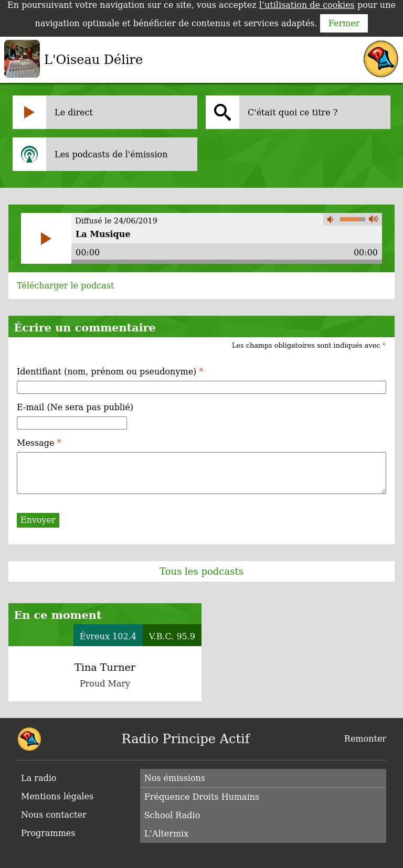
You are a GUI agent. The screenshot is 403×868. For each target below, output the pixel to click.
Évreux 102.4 (108, 636)
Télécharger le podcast (65, 286)
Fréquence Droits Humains (202, 797)
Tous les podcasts (201, 571)
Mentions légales (57, 796)
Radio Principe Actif (186, 739)
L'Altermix (167, 834)
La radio (39, 778)
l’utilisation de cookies (307, 5)
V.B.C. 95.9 (172, 636)
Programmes (48, 833)
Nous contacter (54, 815)
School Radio (172, 815)
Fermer (344, 23)
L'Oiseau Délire (93, 60)
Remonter (365, 739)
